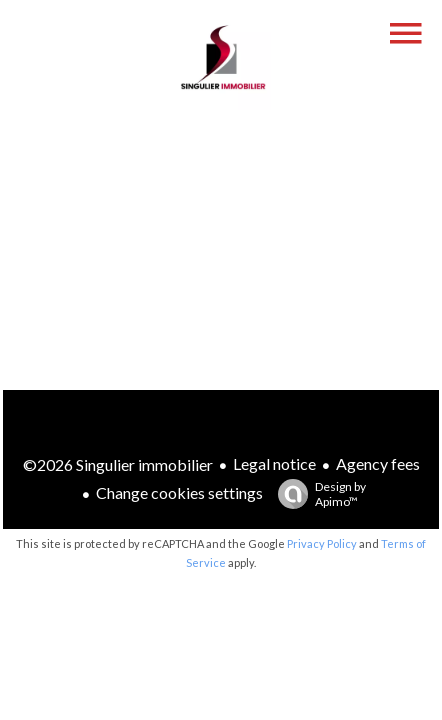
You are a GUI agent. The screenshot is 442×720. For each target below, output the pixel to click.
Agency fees (378, 463)
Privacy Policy (322, 543)
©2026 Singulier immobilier (118, 464)
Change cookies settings (179, 492)
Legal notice (274, 463)
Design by (317, 494)
